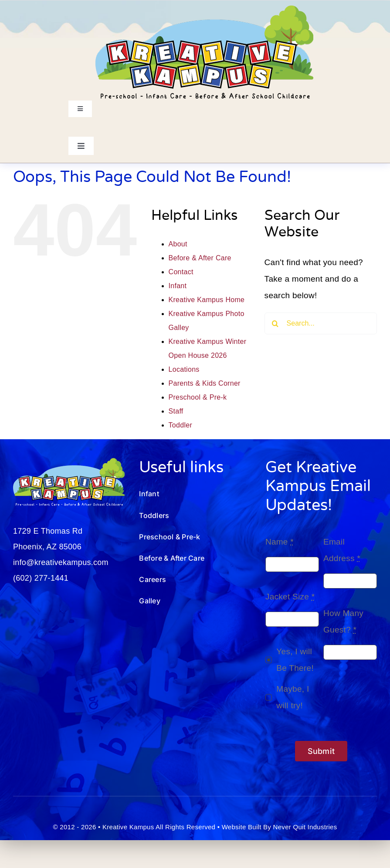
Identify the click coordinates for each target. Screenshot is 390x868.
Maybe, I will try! (293, 697)
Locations (184, 369)
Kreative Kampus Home (207, 300)
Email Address (342, 550)
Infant (178, 286)
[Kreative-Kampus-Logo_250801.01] (204, 9)
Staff (176, 411)
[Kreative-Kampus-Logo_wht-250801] (69, 462)
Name (280, 542)
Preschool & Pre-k (198, 397)
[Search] (275, 323)
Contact (181, 272)
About (178, 244)
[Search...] (321, 323)
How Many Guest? (343, 621)
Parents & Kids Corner (205, 383)
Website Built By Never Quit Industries (280, 827)
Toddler (180, 425)
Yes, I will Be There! (295, 660)
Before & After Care (200, 258)
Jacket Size (290, 597)
